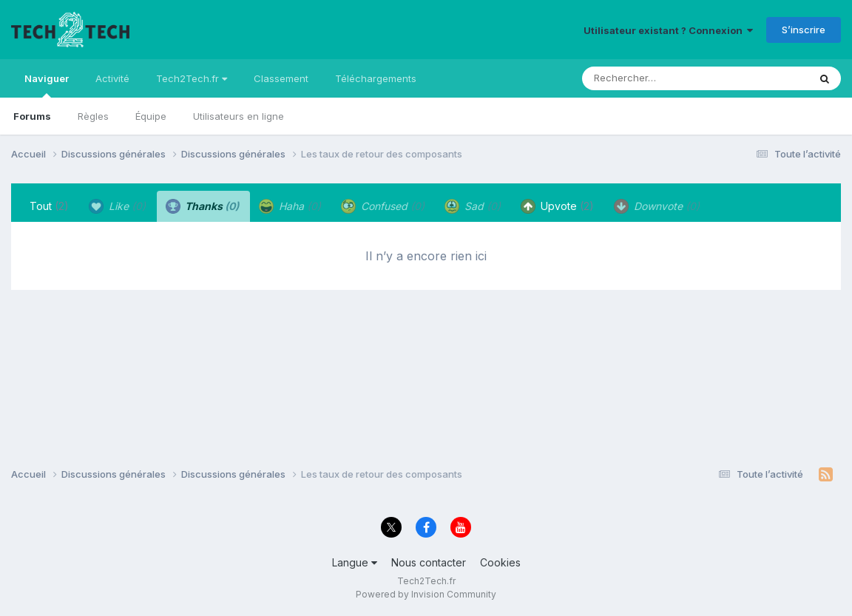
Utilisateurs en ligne (239, 116)
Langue (355, 562)
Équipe (151, 116)
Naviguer (47, 85)
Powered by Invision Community (426, 594)
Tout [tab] (49, 206)
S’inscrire (804, 30)
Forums (32, 116)
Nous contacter (429, 562)
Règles (93, 116)
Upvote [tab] (557, 206)
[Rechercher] (653, 78)
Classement (281, 78)
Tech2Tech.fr (192, 78)
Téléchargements (376, 78)
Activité (112, 78)
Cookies (500, 562)
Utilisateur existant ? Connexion (668, 30)
